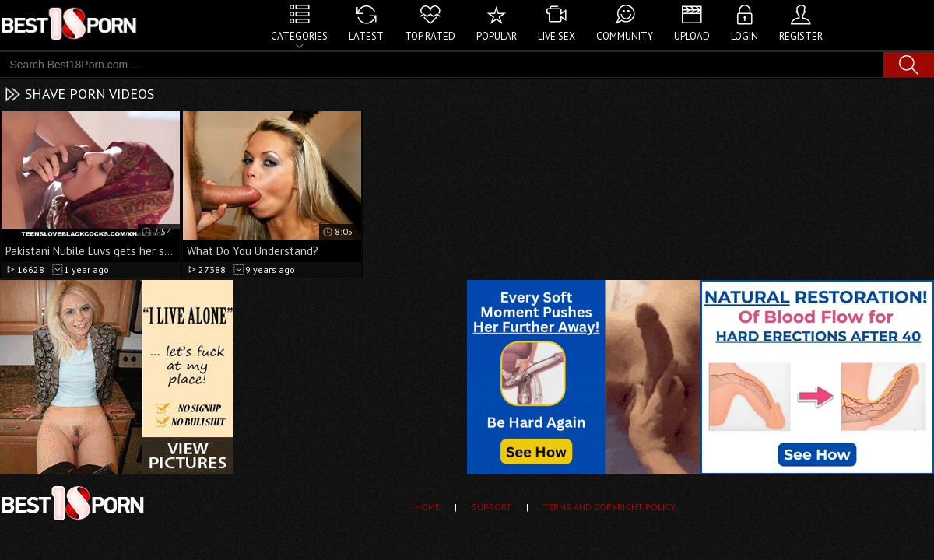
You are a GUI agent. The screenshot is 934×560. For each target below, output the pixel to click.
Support (492, 507)
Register (801, 36)
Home (427, 507)
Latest (366, 36)
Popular (497, 36)
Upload (692, 36)
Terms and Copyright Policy (609, 507)
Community (625, 36)
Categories (299, 36)
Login (744, 36)
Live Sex (557, 36)
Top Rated (430, 36)
